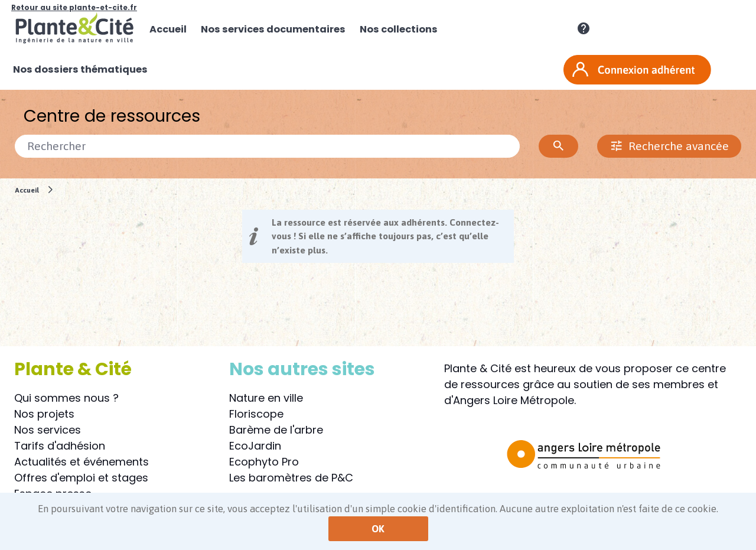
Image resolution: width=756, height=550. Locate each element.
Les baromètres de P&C (291, 478)
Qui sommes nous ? (66, 398)
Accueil (27, 190)
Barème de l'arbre (276, 430)
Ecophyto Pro (264, 462)
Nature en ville (266, 398)
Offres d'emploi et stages (81, 478)
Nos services (48, 430)
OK (378, 529)
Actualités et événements (82, 462)
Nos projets (44, 414)
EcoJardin (255, 446)
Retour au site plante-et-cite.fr (74, 7)
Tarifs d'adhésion (60, 446)
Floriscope (256, 414)
